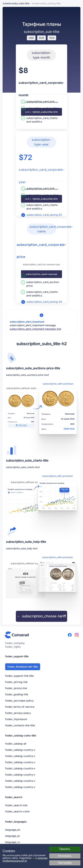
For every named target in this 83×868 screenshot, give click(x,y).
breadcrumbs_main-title (16, 3)
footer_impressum (16, 719)
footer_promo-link (16, 688)
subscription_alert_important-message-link (35, 329)
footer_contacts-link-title (20, 725)
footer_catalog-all (16, 744)
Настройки (65, 863)
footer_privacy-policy (18, 713)
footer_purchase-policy (19, 701)
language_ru (13, 842)
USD (31, 38)
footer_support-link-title (19, 676)
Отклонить (65, 856)
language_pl (12, 836)
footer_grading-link (17, 694)
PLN (52, 38)
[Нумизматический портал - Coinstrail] (17, 635)
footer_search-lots (16, 805)
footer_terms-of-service (20, 707)
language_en (13, 830)
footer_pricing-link (16, 682)
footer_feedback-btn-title (23, 667)
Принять (65, 849)
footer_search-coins (17, 811)
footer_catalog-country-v (20, 750)
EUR (41, 38)
